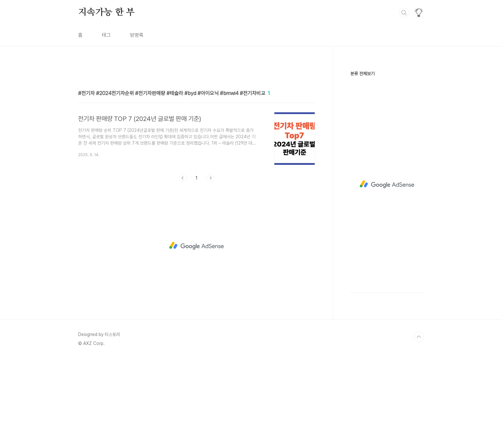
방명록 (137, 35)
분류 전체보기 (362, 74)
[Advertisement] (197, 124)
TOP (419, 427)
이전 (183, 268)
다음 (210, 268)
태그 (106, 35)
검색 (404, 13)
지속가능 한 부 (106, 12)
